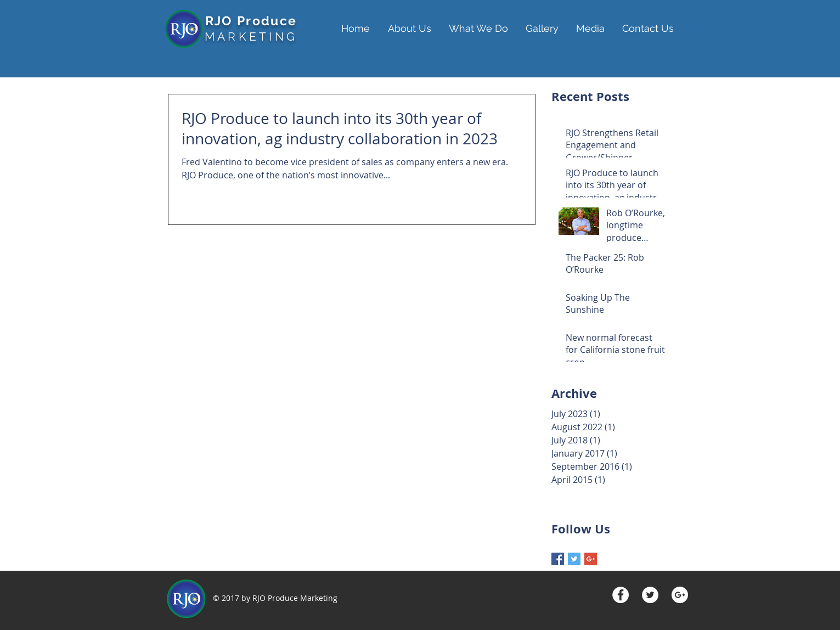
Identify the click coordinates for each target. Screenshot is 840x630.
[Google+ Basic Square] (591, 559)
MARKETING (251, 36)
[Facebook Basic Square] (558, 559)
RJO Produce (251, 21)
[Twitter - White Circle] (650, 595)
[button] (413, 29)
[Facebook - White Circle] (621, 595)
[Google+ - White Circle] (680, 595)
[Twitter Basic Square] (574, 559)
